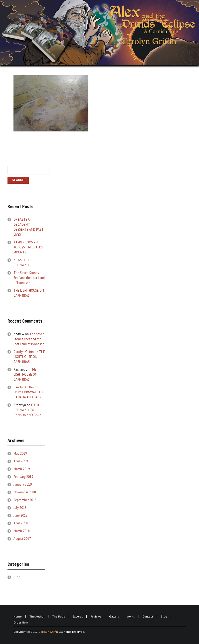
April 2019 (21, 461)
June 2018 (20, 515)
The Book (59, 616)
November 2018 (25, 492)
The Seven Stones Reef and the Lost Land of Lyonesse (29, 278)
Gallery (114, 616)
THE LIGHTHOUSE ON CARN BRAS (29, 357)
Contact (148, 616)
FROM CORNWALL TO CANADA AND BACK (28, 410)
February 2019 (23, 477)
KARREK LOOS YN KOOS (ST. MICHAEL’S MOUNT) (28, 247)
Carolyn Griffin (24, 352)
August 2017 (22, 539)
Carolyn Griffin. (49, 632)
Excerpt (78, 616)
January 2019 (23, 484)
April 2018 (21, 523)
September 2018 (25, 500)
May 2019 (20, 453)
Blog (17, 577)
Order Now (21, 622)
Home (18, 616)
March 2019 (22, 469)
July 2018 (20, 508)
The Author (37, 616)
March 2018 (22, 531)
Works (131, 616)
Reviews (96, 616)
